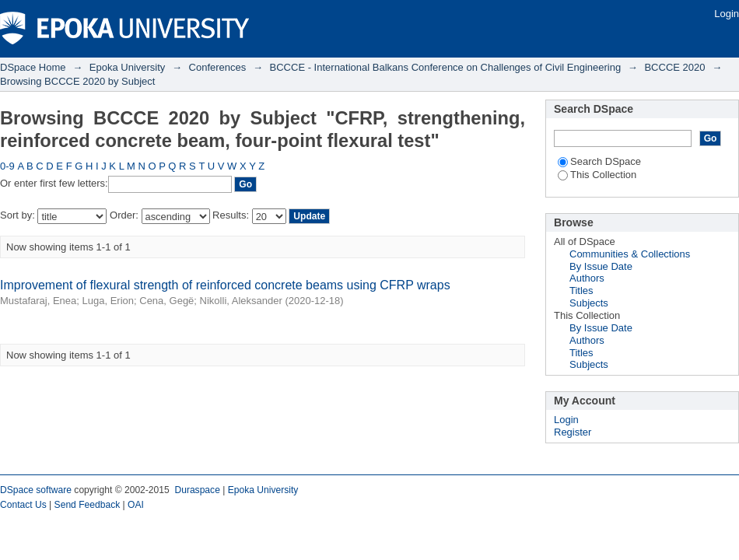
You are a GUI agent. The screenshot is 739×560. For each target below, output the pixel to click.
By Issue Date (601, 266)
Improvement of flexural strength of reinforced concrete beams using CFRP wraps (225, 285)
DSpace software (36, 490)
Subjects (589, 303)
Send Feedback (88, 505)
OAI (136, 505)
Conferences (218, 67)
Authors (587, 278)
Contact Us (23, 505)
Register (573, 432)
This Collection (597, 175)
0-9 (7, 166)
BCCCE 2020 (674, 67)
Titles (581, 290)
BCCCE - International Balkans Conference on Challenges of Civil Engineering (446, 67)
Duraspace (197, 490)
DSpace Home (33, 67)
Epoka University (128, 67)
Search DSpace (599, 161)
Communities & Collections (630, 254)
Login (727, 14)
